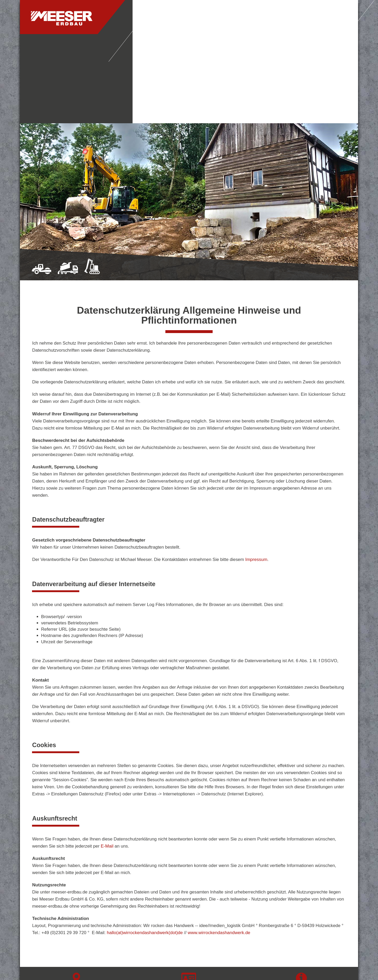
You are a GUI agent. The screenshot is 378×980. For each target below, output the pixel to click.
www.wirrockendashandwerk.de (219, 844)
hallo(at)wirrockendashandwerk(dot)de (145, 844)
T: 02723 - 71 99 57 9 (189, 904)
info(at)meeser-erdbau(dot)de (189, 920)
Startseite (151, 18)
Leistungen (233, 18)
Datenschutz (301, 914)
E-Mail (107, 757)
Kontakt (268, 18)
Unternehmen (191, 18)
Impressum (256, 470)
